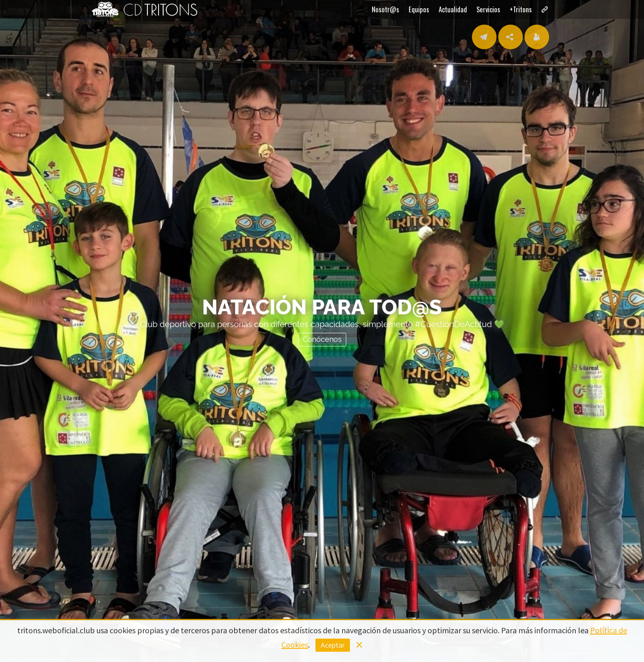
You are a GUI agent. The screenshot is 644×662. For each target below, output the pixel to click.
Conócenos (322, 338)
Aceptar (333, 645)
